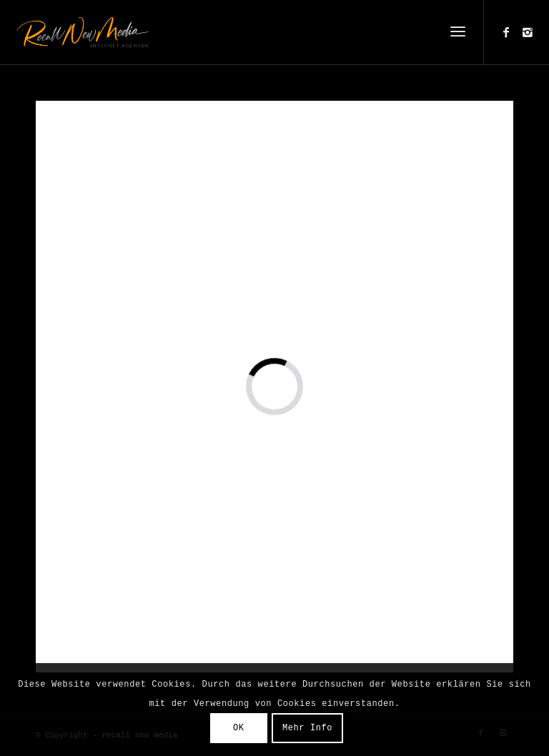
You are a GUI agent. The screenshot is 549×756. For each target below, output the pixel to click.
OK (239, 728)
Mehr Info (307, 728)
